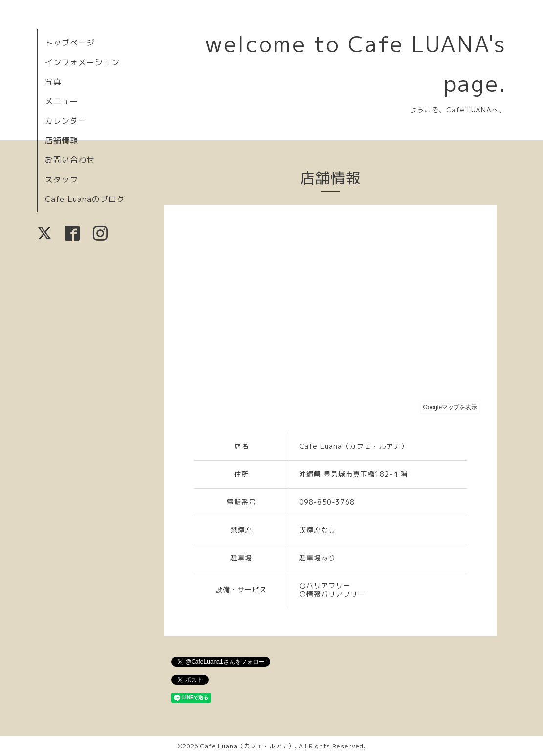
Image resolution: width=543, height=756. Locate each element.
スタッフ (62, 179)
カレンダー (66, 121)
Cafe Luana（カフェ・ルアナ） (248, 746)
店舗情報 (62, 140)
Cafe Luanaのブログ (85, 199)
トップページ (70, 43)
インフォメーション (82, 62)
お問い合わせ (70, 160)
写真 (53, 82)
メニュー (62, 101)
